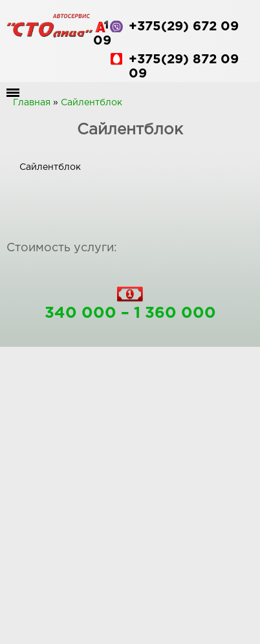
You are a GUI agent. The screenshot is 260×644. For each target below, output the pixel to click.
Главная (32, 103)
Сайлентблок (92, 103)
